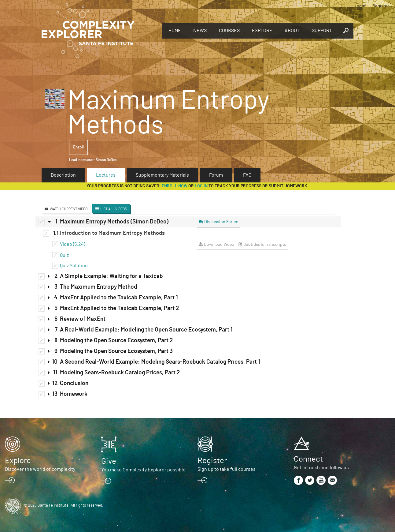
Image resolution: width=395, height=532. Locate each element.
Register (381, 6)
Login (360, 6)
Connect (308, 459)
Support (322, 31)
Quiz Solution (74, 266)
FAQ (247, 175)
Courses (229, 31)
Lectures (106, 175)
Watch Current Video (69, 209)
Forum (216, 175)
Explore (262, 31)
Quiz (64, 255)
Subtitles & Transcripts (265, 245)
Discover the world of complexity (40, 469)
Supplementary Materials (162, 175)
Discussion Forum (221, 222)
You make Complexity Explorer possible (143, 470)
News (200, 31)
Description (63, 175)
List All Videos (114, 209)
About (292, 31)
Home (175, 31)
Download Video (219, 245)
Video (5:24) (72, 244)
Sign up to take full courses (227, 469)
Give (109, 461)
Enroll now (175, 186)
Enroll (78, 147)
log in (201, 186)
